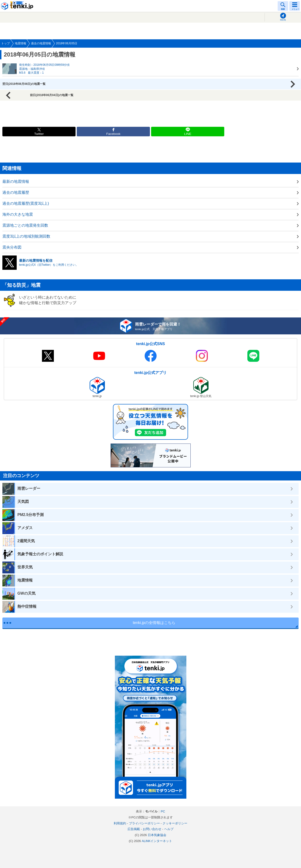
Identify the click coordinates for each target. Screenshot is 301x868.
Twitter (39, 134)
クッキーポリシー (175, 823)
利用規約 (120, 823)
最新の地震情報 (16, 181)
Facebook (113, 134)
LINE (188, 134)
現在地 (283, 20)
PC (163, 811)
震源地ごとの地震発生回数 (25, 225)
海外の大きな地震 (18, 214)
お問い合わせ (152, 829)
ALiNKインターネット (157, 841)
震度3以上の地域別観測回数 (26, 236)
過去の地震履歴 (16, 192)
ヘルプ (169, 829)
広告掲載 (134, 829)
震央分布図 (12, 247)
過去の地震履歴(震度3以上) (26, 203)
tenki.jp (18, 6)
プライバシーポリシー (144, 823)
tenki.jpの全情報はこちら (154, 623)
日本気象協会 (157, 835)
